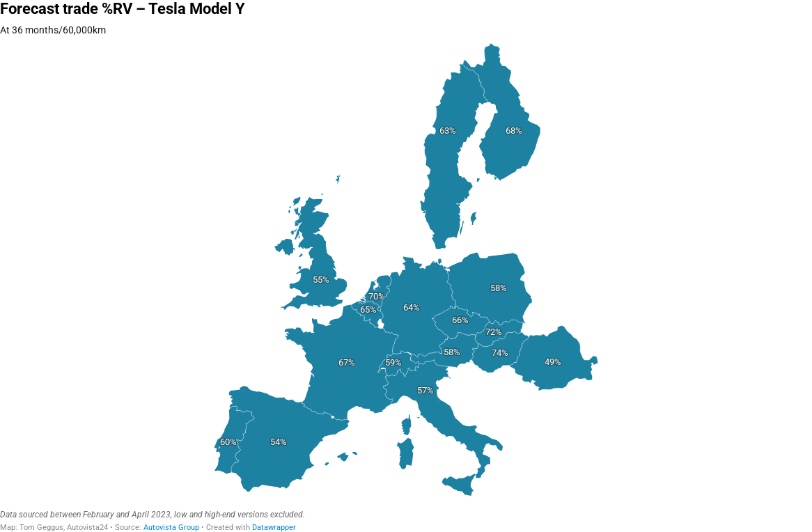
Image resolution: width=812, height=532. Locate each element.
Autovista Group (171, 527)
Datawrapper (274, 527)
